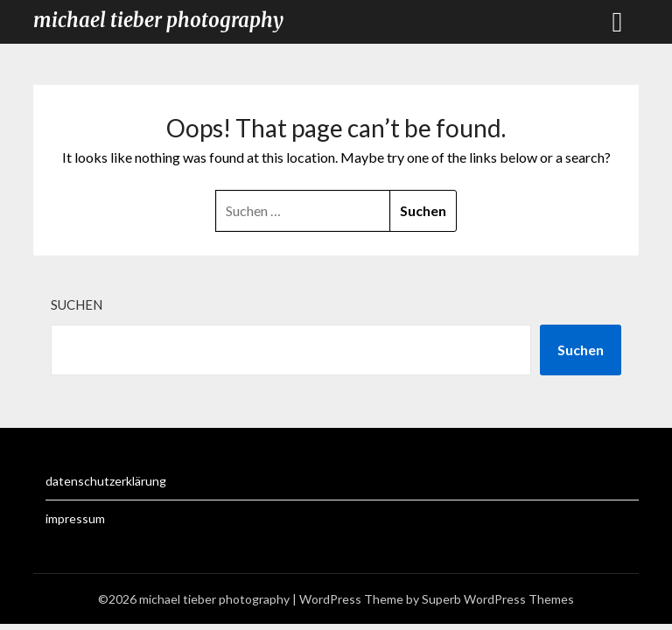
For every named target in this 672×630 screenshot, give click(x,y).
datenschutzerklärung (106, 481)
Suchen (77, 304)
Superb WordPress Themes (498, 599)
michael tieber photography (158, 20)
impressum (75, 518)
